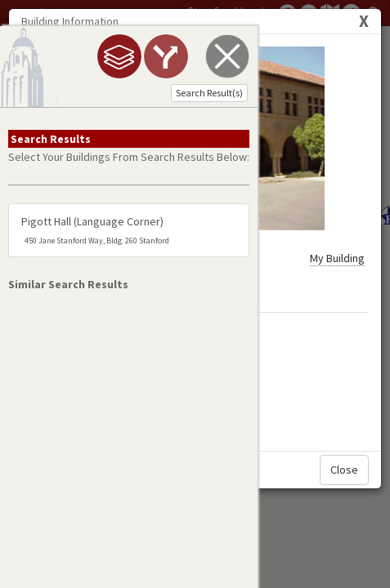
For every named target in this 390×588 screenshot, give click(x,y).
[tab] (83, 56)
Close (344, 379)
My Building (337, 149)
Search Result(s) (173, 93)
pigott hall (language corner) (95, 248)
